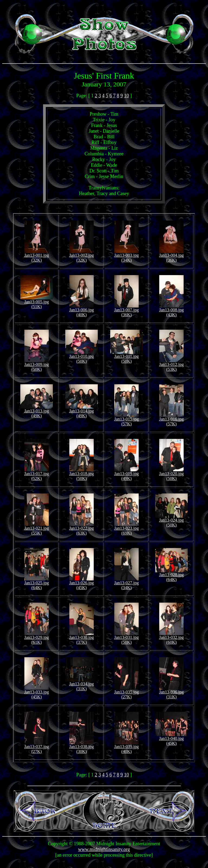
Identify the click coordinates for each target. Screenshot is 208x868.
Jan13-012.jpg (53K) (171, 365)
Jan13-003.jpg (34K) (126, 256)
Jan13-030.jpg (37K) (81, 638)
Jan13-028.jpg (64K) (171, 575)
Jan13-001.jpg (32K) (36, 256)
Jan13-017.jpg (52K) (36, 474)
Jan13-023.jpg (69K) (126, 529)
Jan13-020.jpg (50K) (171, 474)
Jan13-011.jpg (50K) (126, 357)
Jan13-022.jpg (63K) (81, 529)
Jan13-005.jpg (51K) (37, 302)
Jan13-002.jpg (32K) (81, 256)
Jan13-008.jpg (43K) (171, 310)
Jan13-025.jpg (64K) (36, 583)
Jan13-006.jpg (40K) (81, 310)
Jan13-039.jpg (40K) (126, 747)
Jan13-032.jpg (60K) (171, 638)
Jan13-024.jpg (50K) (171, 521)
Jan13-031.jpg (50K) (126, 638)
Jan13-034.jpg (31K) (82, 684)
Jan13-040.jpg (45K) (171, 739)
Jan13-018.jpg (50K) (81, 474)
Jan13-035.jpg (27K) (126, 692)
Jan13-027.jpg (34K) (126, 583)
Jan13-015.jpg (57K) (126, 420)
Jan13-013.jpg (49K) (37, 411)
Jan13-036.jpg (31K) (171, 692)
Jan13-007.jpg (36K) (126, 310)
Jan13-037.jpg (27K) (36, 747)
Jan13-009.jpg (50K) (36, 365)
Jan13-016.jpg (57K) (171, 420)
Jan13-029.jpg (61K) (36, 638)
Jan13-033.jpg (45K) (36, 692)
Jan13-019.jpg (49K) (126, 474)
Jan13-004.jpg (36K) (171, 256)
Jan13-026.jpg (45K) (81, 583)
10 (126, 96)
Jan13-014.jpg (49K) (82, 411)
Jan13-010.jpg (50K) (82, 357)
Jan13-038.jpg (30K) (81, 747)
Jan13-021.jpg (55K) (36, 529)
